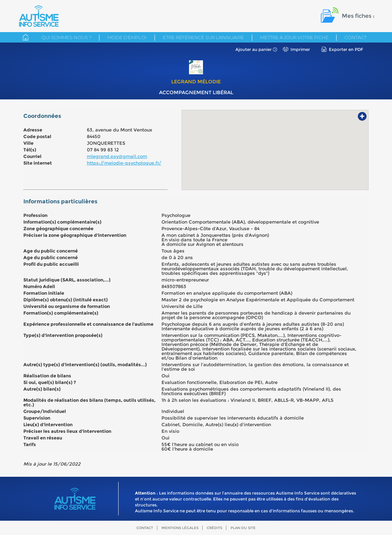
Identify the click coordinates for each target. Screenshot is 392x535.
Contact (356, 37)
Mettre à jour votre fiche (294, 37)
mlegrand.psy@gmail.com (117, 156)
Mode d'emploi (127, 37)
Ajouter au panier (254, 49)
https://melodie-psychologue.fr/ (124, 163)
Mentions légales (180, 528)
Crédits (214, 528)
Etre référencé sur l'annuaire (203, 37)
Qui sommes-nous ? (66, 37)
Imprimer (300, 49)
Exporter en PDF (346, 49)
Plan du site (243, 528)
